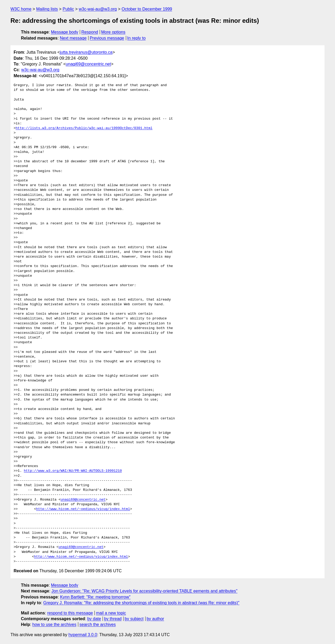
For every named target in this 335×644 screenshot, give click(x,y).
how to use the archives (54, 624)
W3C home (21, 9)
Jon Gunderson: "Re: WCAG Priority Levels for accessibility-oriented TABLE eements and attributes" (145, 591)
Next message (73, 38)
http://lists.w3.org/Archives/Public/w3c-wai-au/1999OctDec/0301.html (84, 128)
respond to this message (70, 613)
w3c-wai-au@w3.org (98, 9)
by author (155, 619)
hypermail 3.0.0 (83, 635)
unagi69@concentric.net (88, 64)
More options (113, 32)
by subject (134, 619)
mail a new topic (111, 613)
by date (94, 619)
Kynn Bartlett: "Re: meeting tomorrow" (95, 597)
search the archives (98, 624)
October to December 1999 (147, 9)
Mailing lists (47, 9)
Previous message (107, 38)
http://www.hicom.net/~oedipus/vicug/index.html (83, 509)
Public (68, 9)
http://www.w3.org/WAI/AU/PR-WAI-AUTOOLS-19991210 (73, 471)
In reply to (136, 38)
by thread (113, 619)
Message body (65, 32)
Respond (90, 32)
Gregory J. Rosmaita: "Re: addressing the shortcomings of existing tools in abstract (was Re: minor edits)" (141, 603)
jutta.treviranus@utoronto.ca (86, 52)
